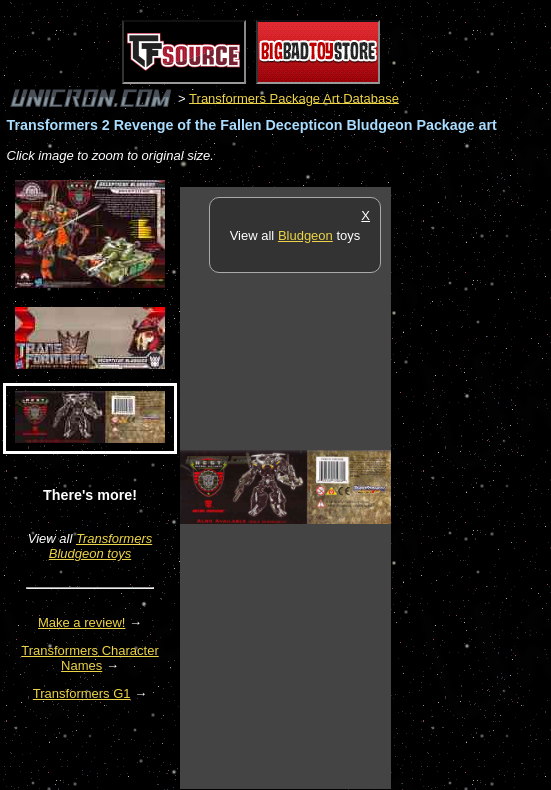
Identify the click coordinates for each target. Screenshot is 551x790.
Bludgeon (305, 235)
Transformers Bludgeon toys (100, 546)
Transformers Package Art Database (294, 97)
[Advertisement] (471, 487)
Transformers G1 (82, 693)
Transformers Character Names (90, 658)
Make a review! (81, 622)
